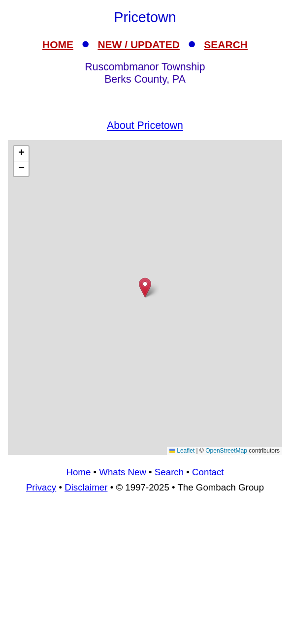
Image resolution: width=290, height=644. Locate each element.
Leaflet (182, 451)
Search (169, 472)
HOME (58, 45)
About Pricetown (145, 125)
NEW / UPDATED (138, 45)
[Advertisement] (145, 573)
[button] (145, 288)
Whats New (123, 472)
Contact (208, 472)
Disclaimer (86, 487)
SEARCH (226, 45)
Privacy (41, 487)
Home (78, 472)
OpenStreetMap (226, 451)
